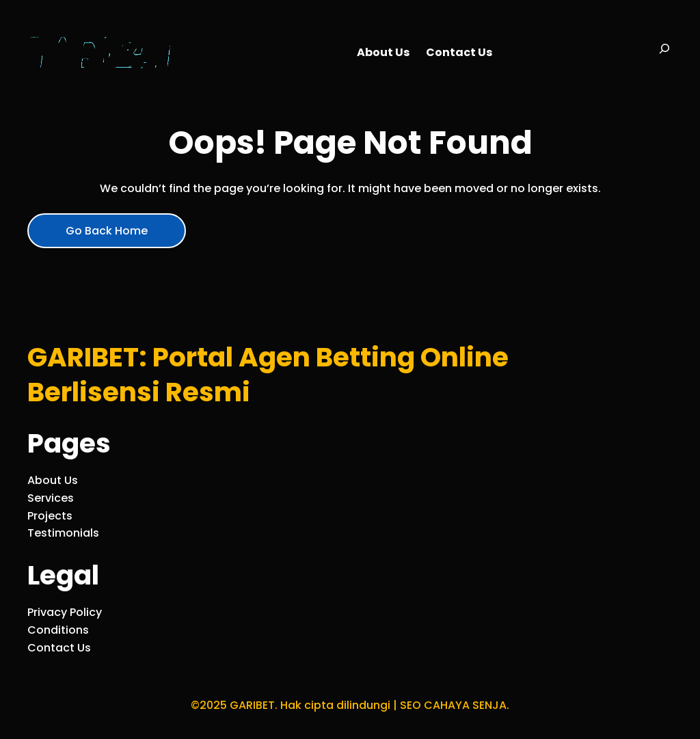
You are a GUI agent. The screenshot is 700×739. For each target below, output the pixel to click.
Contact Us (59, 648)
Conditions (58, 630)
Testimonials (63, 533)
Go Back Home (107, 231)
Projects (50, 516)
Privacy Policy (65, 612)
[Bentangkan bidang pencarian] (664, 53)
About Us (53, 480)
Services (51, 498)
